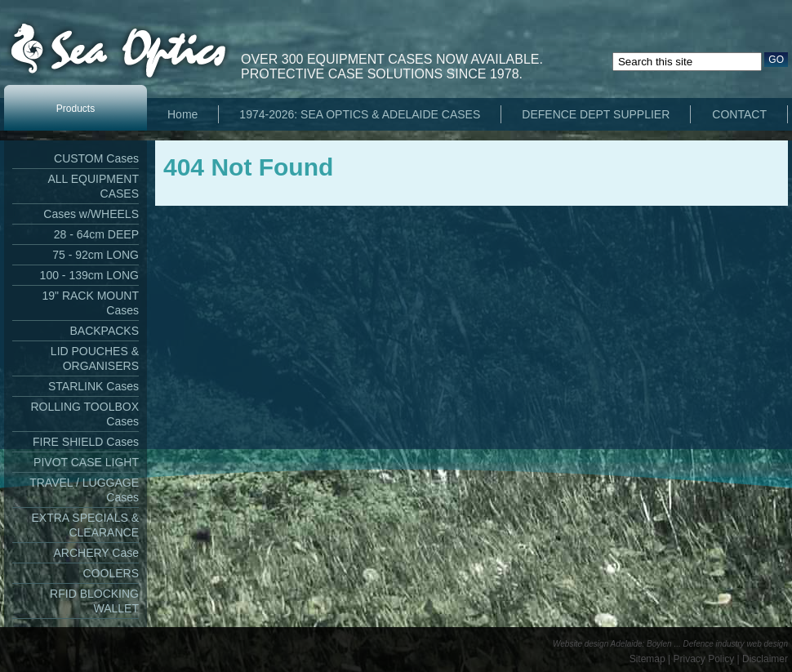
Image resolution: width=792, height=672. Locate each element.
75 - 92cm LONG (96, 255)
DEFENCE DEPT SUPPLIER (596, 114)
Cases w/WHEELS (91, 214)
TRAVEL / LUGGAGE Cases (84, 490)
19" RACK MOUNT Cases (90, 303)
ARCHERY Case (96, 553)
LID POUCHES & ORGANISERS (95, 358)
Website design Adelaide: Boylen (612, 644)
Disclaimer (765, 659)
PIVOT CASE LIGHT (86, 462)
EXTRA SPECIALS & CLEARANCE (86, 525)
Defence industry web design (736, 644)
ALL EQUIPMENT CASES (93, 186)
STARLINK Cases (93, 386)
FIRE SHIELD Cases (86, 442)
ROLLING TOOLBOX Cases (85, 414)
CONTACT (739, 114)
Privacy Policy (704, 659)
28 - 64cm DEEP (96, 234)
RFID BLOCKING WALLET (94, 601)
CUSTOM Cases (96, 158)
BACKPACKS (104, 331)
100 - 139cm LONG (89, 275)
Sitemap (647, 659)
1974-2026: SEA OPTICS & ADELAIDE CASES (360, 114)
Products (76, 109)
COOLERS (111, 573)
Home (182, 114)
